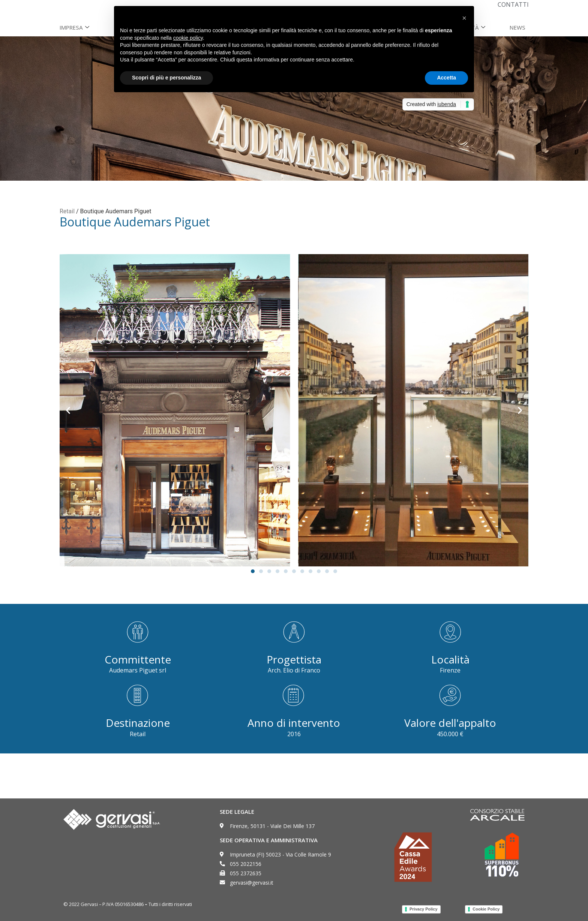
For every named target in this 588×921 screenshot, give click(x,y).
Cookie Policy (486, 909)
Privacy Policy (424, 909)
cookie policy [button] (188, 38)
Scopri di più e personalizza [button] (166, 78)
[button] (68, 410)
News (517, 27)
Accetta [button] (446, 78)
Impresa (75, 27)
